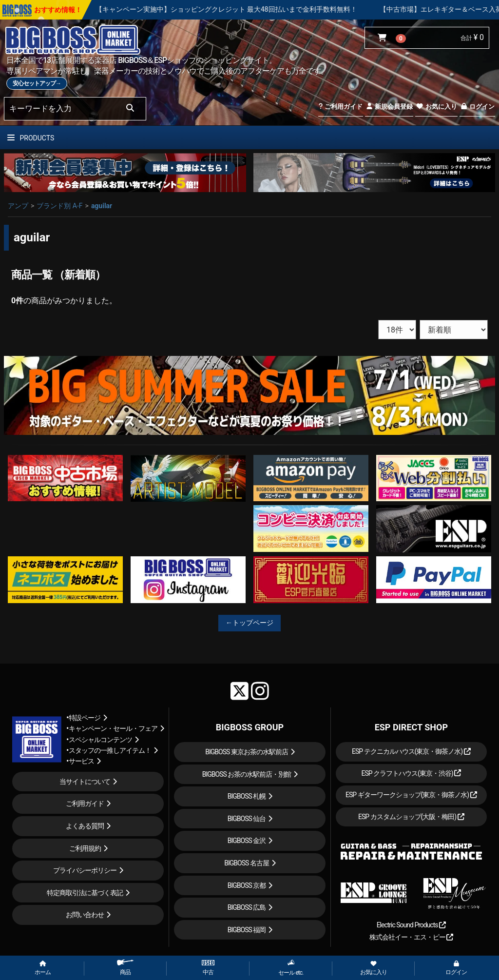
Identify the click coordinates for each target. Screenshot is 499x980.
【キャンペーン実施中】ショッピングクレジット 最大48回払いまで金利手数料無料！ (252, 9)
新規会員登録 (389, 107)
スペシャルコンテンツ (100, 740)
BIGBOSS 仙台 (247, 819)
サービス (81, 761)
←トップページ (249, 623)
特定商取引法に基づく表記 (85, 893)
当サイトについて (85, 782)
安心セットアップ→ (37, 83)
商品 (125, 968)
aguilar (102, 206)
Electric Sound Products (411, 925)
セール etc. (291, 968)
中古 (208, 968)
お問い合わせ (85, 915)
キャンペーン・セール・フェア (113, 728)
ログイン (477, 107)
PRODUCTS (31, 138)
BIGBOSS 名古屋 (247, 863)
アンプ (18, 206)
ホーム (43, 968)
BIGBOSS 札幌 (247, 796)
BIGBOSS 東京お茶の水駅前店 (247, 752)
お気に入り (436, 107)
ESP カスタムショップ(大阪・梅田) (411, 817)
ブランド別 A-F (59, 206)
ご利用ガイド (340, 107)
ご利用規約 (85, 848)
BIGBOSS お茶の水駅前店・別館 (247, 774)
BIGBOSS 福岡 (247, 930)
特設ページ (85, 718)
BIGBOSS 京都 (247, 885)
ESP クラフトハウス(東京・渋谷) (411, 773)
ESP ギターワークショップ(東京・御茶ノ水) (411, 795)
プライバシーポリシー (85, 870)
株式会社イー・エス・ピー (411, 937)
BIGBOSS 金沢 (247, 841)
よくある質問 (85, 826)
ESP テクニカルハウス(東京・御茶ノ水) (411, 751)
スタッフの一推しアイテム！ (110, 750)
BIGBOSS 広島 (247, 907)
